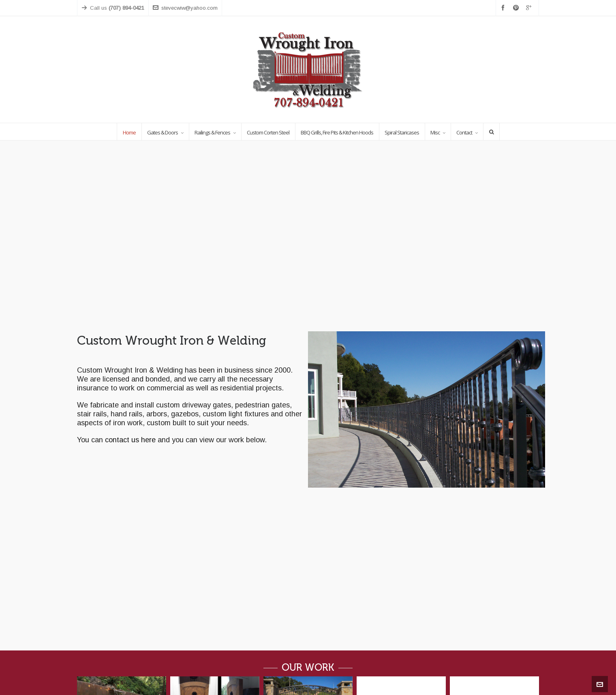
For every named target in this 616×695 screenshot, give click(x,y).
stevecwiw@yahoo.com (185, 8)
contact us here (130, 440)
